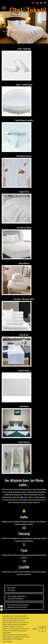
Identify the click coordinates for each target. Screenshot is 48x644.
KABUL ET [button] (42, 629)
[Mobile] (2, 606)
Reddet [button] (35, 629)
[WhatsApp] (2, 609)
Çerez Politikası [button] (8, 641)
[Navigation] (4, 9)
